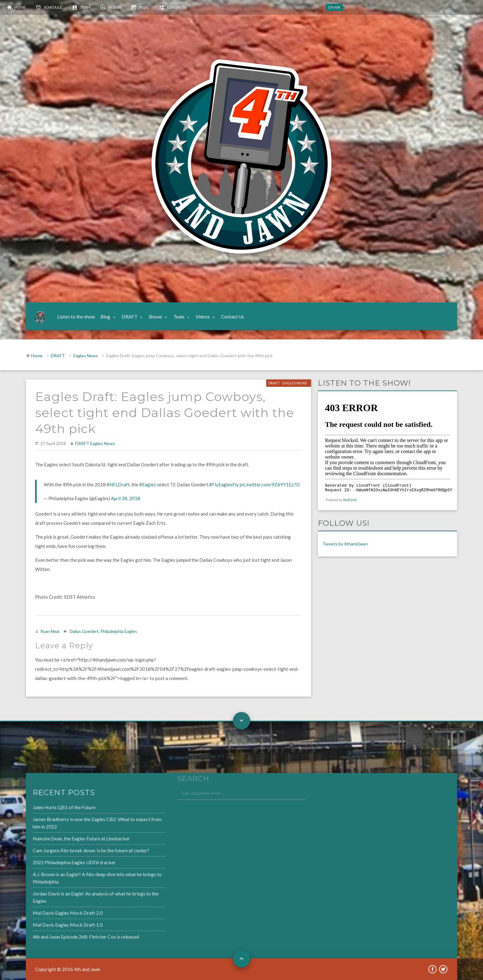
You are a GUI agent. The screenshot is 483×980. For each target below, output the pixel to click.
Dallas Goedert (84, 631)
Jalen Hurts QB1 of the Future (50, 809)
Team (85, 7)
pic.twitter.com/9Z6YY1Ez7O (270, 484)
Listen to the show (76, 317)
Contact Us (233, 317)
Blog (144, 7)
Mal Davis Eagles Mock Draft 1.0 (53, 922)
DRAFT (130, 317)
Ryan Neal (50, 631)
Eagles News (86, 356)
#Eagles (148, 484)
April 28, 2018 (126, 498)
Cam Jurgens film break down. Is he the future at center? (76, 851)
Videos (115, 7)
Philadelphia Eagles (119, 631)
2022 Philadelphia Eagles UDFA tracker (60, 862)
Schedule (53, 7)
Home (20, 7)
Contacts (177, 7)
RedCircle (350, 500)
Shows (155, 317)
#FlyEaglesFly (224, 484)
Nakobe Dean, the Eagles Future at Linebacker (67, 839)
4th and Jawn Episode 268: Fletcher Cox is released (71, 934)
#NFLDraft (118, 484)
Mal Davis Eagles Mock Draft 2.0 (53, 911)
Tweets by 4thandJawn (345, 544)
